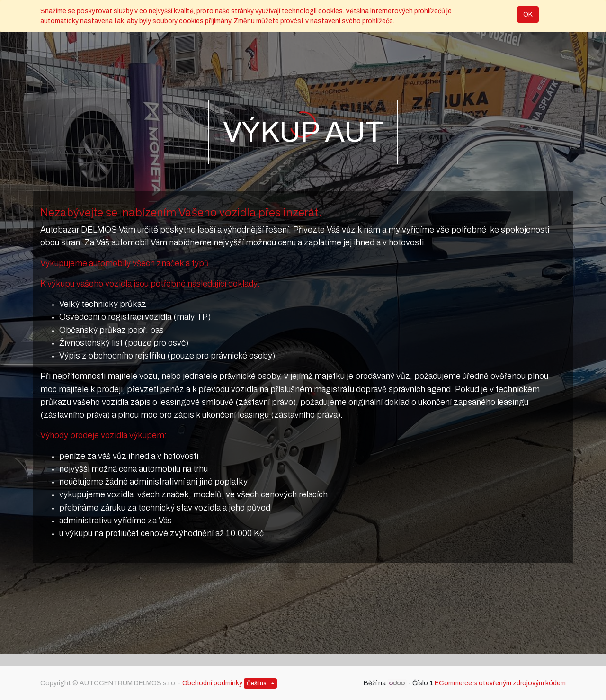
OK (528, 14)
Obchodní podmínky (212, 683)
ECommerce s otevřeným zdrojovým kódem (500, 683)
